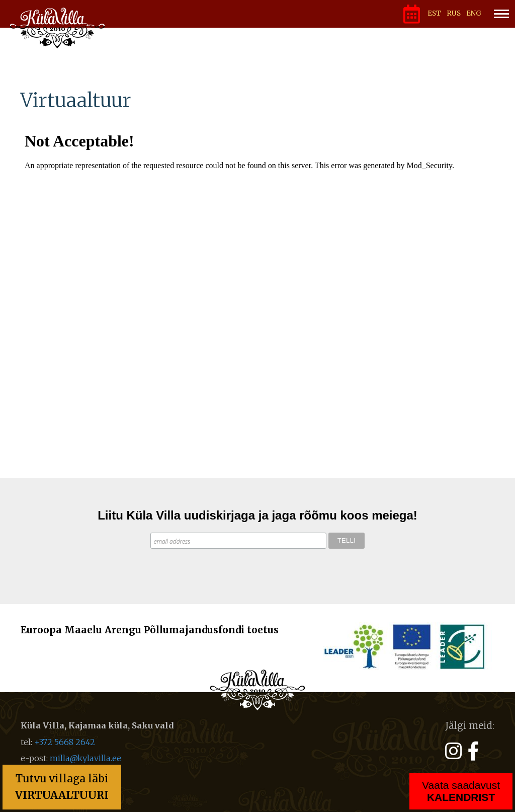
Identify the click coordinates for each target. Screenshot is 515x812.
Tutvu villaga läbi (62, 787)
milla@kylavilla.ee (85, 758)
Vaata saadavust (461, 791)
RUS (454, 13)
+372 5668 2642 (65, 742)
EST (434, 13)
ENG (474, 13)
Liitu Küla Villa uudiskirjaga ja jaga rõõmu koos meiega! (257, 515)
